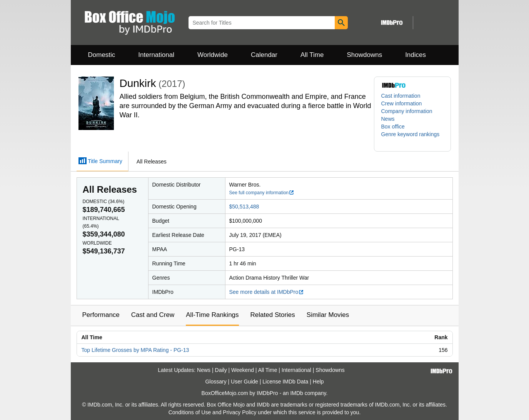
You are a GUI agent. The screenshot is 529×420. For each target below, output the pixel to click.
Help (318, 382)
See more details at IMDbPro (267, 292)
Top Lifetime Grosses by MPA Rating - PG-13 (135, 350)
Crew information (402, 103)
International (156, 55)
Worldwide (213, 55)
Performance (101, 315)
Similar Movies (328, 315)
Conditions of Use (190, 412)
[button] (412, 138)
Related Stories (273, 315)
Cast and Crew (153, 315)
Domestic (102, 55)
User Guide (244, 382)
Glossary (216, 382)
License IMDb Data (285, 382)
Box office (393, 127)
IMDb (296, 393)
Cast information (401, 96)
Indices (416, 55)
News (388, 119)
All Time (312, 55)
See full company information (262, 193)
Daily (221, 370)
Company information (407, 111)
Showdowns (364, 55)
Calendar (264, 55)
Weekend (243, 370)
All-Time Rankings (212, 315)
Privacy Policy (239, 412)
